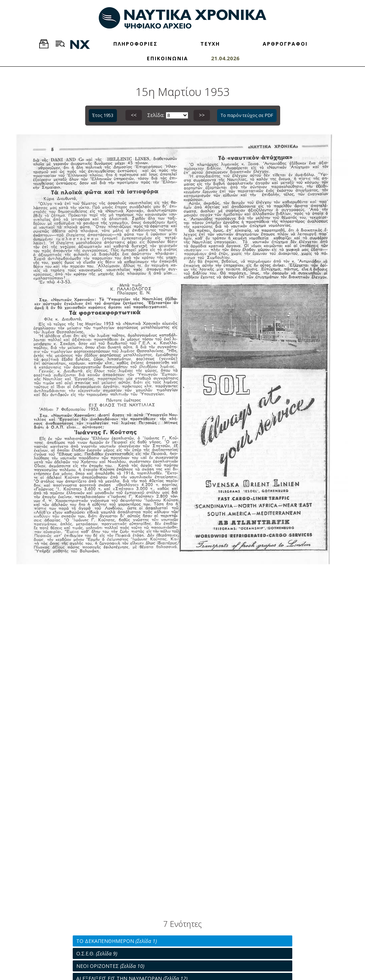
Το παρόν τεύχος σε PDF (247, 115)
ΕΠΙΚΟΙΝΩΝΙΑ (168, 58)
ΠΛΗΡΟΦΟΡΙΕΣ (135, 44)
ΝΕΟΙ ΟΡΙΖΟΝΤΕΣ (110, 966)
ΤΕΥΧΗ (210, 44)
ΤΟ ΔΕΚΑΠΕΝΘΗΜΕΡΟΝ (117, 941)
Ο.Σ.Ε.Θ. (97, 953)
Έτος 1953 (103, 115)
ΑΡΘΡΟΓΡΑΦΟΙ (285, 44)
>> (202, 115)
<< (134, 115)
